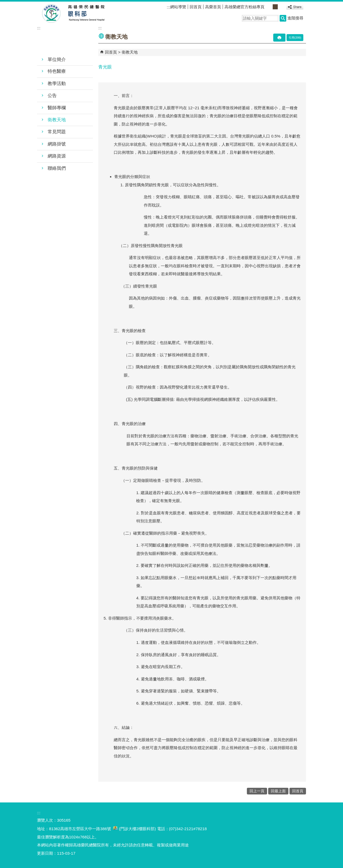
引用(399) (295, 38)
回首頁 (196, 7)
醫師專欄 (57, 108)
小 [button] (269, 7)
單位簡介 (57, 60)
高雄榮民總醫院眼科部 (86, 14)
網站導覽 (178, 7)
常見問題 (57, 132)
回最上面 (278, 791)
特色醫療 (57, 71)
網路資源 (57, 156)
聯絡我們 (57, 168)
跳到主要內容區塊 (3, 3)
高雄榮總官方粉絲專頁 (244, 7)
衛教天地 (57, 120)
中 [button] (275, 7)
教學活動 (57, 84)
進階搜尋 (295, 18)
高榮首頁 (213, 7)
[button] (283, 18)
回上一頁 (257, 791)
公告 (52, 96)
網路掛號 (57, 144)
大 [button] (281, 7)
